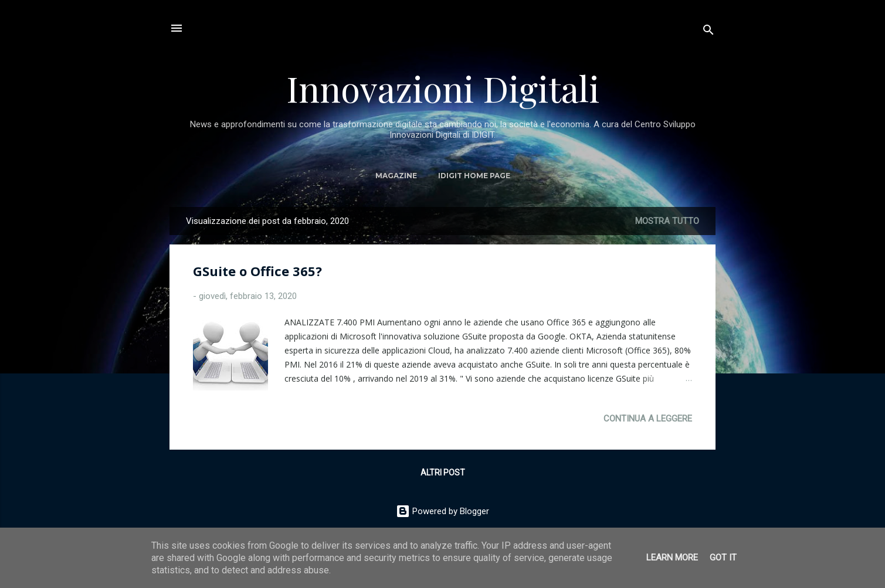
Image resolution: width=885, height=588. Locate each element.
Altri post (443, 473)
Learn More (672, 558)
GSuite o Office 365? (257, 271)
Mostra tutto (667, 221)
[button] (685, 271)
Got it (723, 558)
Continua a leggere (648, 419)
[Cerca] (708, 32)
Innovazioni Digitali (443, 88)
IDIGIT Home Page (474, 176)
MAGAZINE (396, 176)
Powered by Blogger (443, 511)
